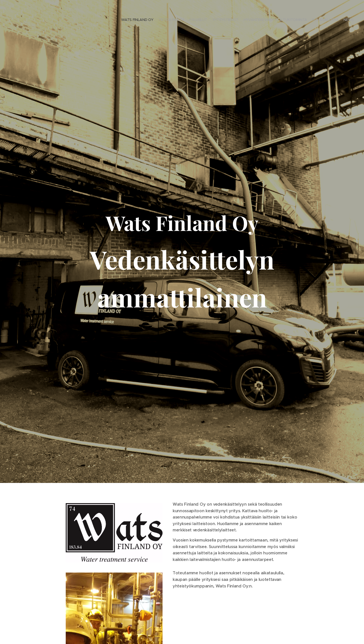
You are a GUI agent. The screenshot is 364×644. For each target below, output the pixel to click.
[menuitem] (324, 20)
